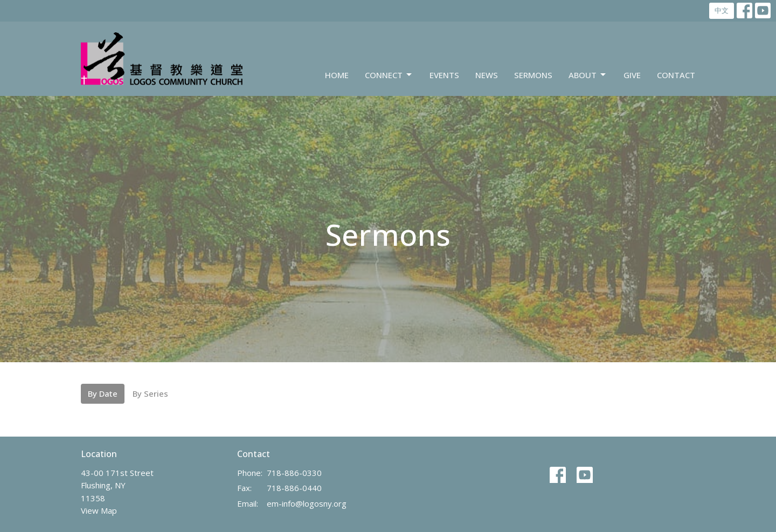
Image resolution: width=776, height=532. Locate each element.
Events (444, 75)
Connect (389, 75)
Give (632, 75)
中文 (722, 10)
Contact (676, 75)
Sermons (533, 75)
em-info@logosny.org (307, 503)
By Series (150, 393)
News (487, 75)
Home (337, 75)
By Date (103, 393)
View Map (99, 510)
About (588, 75)
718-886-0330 (294, 473)
